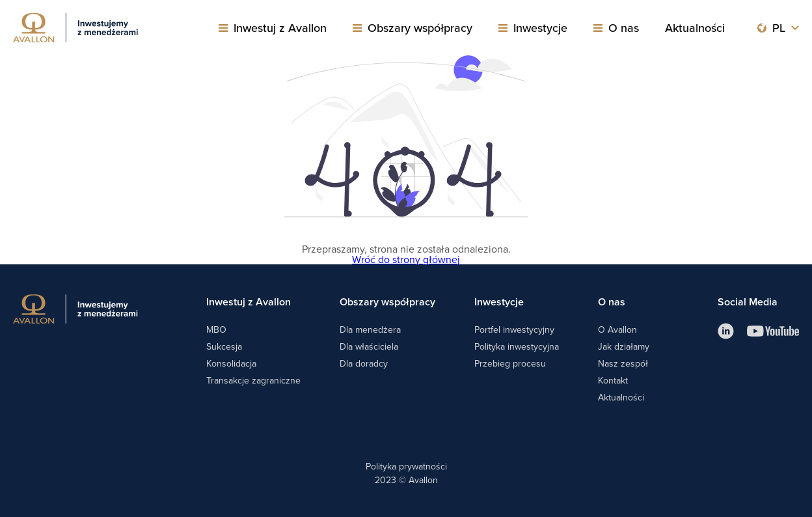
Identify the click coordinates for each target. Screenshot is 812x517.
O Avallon (617, 329)
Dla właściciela (369, 346)
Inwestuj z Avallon (280, 28)
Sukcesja (224, 346)
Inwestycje (540, 28)
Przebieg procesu (510, 363)
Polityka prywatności (406, 466)
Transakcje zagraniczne (253, 380)
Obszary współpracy (420, 28)
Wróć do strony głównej (406, 259)
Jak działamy (624, 346)
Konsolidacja (231, 363)
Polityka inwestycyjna (517, 346)
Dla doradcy (364, 363)
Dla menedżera (370, 329)
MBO (216, 329)
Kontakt (613, 380)
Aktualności (695, 28)
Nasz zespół (623, 363)
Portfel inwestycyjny (514, 329)
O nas (624, 28)
